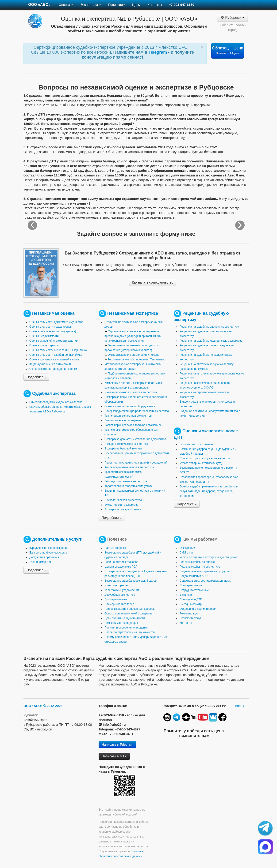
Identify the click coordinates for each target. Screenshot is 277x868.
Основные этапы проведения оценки (53, 369)
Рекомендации (189, 614)
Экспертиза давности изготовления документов (135, 439)
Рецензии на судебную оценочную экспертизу (209, 327)
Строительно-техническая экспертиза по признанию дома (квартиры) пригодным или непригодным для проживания (133, 336)
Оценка (66, 5)
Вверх (240, 706)
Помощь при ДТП (191, 599)
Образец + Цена (228, 50)
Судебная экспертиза (54, 393)
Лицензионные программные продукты (205, 571)
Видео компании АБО (194, 576)
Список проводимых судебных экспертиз (56, 402)
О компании (187, 548)
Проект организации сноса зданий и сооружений (136, 463)
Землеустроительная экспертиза (126, 481)
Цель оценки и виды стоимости (125, 618)
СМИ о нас (187, 553)
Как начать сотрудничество (153, 282)
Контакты (155, 5)
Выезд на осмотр (191, 604)
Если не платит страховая (196, 444)
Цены (136, 5)
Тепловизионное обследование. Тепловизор (137, 359)
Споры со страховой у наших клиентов (205, 458)
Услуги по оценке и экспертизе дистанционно (209, 557)
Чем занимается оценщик (121, 623)
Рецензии (117, 5)
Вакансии (186, 595)
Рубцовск (232, 18)
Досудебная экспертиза (120, 595)
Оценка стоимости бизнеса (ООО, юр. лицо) (58, 350)
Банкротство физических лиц (48, 553)
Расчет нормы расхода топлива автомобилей (134, 425)
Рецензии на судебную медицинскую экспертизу (211, 341)
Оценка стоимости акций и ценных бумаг (56, 355)
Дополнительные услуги (57, 539)
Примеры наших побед (119, 604)
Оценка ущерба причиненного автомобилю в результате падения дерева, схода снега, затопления (209, 491)
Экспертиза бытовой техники (123, 449)
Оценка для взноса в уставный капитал (55, 359)
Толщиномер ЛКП (41, 562)
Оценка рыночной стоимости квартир (54, 341)
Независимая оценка (53, 313)
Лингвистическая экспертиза (123, 420)
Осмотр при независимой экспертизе (128, 614)
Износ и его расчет (117, 585)
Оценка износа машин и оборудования (130, 406)
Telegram (158, 52)
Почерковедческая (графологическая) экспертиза (137, 411)
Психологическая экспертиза (123, 500)
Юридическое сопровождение (49, 548)
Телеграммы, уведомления (122, 590)
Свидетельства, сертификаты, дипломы (205, 581)
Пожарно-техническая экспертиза (126, 444)
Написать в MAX (114, 756)
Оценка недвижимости (44, 336)
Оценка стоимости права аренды (51, 327)
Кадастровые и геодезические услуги (129, 486)
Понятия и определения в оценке (126, 628)
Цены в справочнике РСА (121, 567)
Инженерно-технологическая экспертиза (131, 392)
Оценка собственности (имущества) (53, 331)
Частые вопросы (115, 548)
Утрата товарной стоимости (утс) (201, 463)
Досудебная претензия (44, 557)
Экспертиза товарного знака (123, 509)
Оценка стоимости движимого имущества (56, 322)
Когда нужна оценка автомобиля (50, 364)
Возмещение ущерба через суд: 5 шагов (131, 581)
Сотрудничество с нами (195, 590)
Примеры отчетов (116, 599)
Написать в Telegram (117, 745)
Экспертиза (91, 5)
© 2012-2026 (53, 706)
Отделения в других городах (198, 609)
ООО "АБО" (33, 706)
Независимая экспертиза (133, 313)
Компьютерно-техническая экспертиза (129, 467)
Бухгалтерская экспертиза (121, 505)
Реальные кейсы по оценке (197, 562)
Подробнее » (36, 377)
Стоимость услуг (190, 618)
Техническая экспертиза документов (128, 416)
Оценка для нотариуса (44, 345)
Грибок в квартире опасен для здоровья (130, 609)
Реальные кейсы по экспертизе (200, 567)
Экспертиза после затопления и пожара (134, 355)
